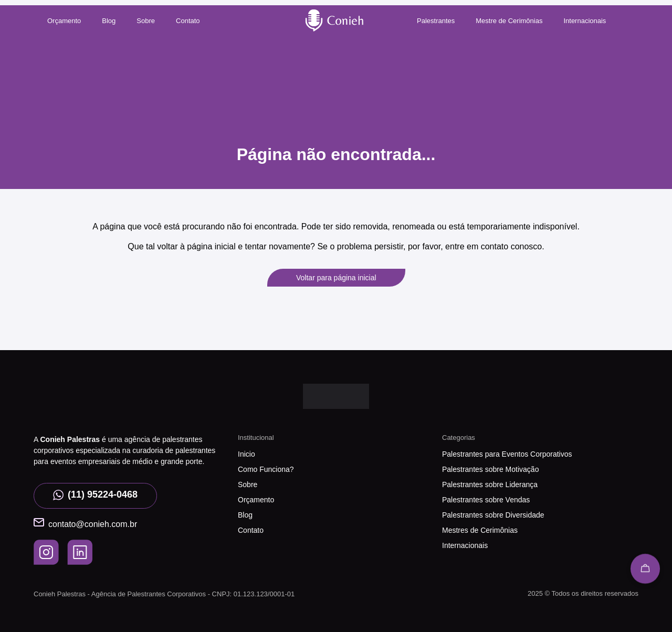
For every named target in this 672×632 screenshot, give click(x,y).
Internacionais (585, 21)
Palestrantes (436, 21)
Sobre (146, 21)
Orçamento (64, 21)
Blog (109, 21)
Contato (188, 21)
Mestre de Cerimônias (509, 21)
